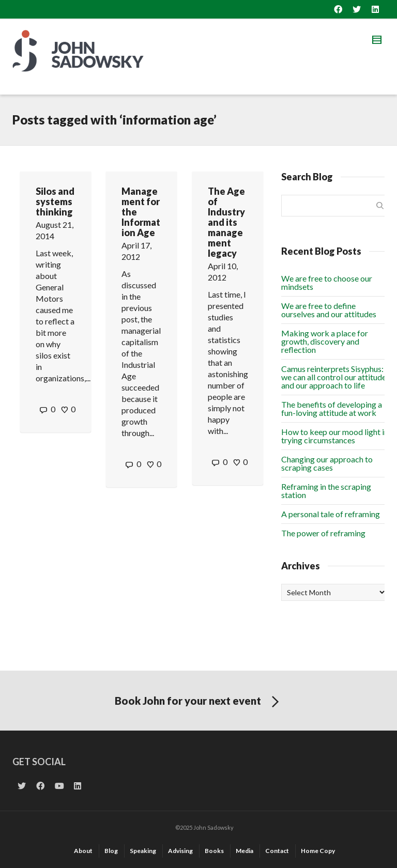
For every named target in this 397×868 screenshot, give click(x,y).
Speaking (143, 851)
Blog (111, 851)
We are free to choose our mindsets (327, 282)
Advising (180, 851)
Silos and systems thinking (55, 202)
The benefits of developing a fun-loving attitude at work (332, 408)
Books (214, 851)
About (83, 851)
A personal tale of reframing (331, 514)
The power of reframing (323, 533)
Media (245, 851)
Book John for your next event (199, 702)
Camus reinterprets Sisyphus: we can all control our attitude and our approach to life (334, 377)
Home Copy (318, 851)
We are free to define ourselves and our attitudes (329, 310)
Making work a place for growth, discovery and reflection (325, 341)
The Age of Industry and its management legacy (226, 222)
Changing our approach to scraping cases (327, 463)
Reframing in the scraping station (326, 491)
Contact (277, 851)
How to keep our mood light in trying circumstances (335, 436)
